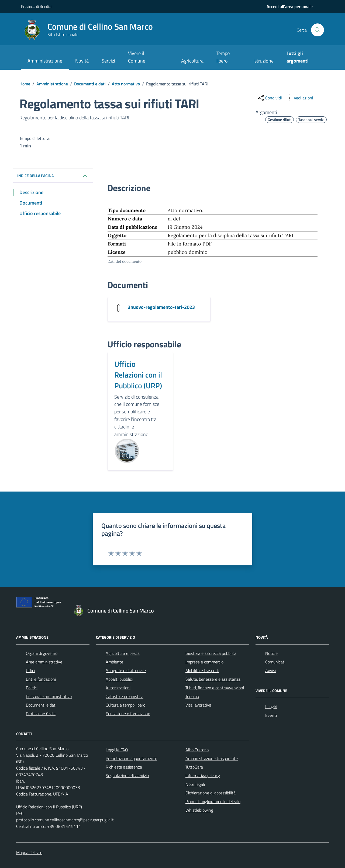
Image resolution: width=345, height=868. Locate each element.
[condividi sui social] (269, 98)
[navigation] (290, 6)
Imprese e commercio (204, 662)
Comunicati (275, 662)
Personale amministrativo (49, 696)
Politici (32, 688)
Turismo (192, 696)
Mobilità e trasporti (202, 670)
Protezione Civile (41, 714)
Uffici (30, 670)
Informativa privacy (203, 776)
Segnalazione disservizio (127, 776)
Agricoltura (192, 61)
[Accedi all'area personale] (290, 6)
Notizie (271, 653)
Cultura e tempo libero (125, 705)
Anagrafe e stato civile (126, 670)
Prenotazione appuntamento (131, 758)
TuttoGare (194, 767)
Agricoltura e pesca (123, 653)
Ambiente (114, 662)
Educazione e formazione (128, 714)
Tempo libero (223, 57)
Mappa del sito (29, 852)
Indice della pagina (35, 176)
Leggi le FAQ (117, 750)
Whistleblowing (199, 810)
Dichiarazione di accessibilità (211, 793)
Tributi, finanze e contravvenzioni (215, 688)
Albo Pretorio (197, 750)
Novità (82, 61)
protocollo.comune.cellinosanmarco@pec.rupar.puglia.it (65, 820)
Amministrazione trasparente (212, 758)
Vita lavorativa (198, 705)
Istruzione (263, 61)
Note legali (195, 784)
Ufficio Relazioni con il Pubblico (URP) (138, 375)
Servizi (108, 61)
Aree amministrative (44, 662)
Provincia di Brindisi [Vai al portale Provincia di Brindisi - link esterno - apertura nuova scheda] (36, 6)
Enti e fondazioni (41, 679)
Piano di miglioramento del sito (213, 801)
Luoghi (271, 707)
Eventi (271, 715)
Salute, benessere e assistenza (213, 679)
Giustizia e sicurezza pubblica (211, 653)
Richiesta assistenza (124, 767)
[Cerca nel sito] (318, 30)
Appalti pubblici (119, 679)
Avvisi (270, 670)
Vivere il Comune (137, 57)
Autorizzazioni (118, 688)
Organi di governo (42, 653)
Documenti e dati (41, 705)
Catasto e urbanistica (125, 696)
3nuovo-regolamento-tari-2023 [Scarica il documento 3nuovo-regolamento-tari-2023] (161, 307)
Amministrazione (45, 61)
